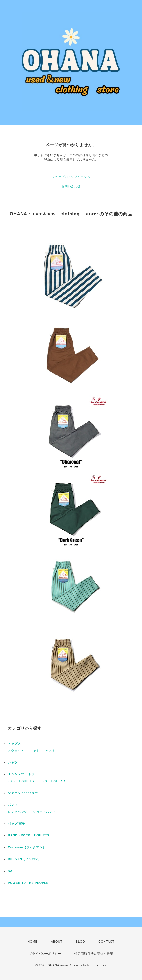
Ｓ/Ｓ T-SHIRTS (21, 781)
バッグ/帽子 (16, 824)
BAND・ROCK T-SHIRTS (29, 835)
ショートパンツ (44, 812)
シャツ (13, 762)
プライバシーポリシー (45, 954)
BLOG (81, 942)
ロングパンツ (18, 812)
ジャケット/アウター (23, 793)
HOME (33, 942)
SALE (12, 871)
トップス (14, 744)
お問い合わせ (71, 186)
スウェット (16, 751)
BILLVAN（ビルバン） (25, 859)
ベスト (51, 751)
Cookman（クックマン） (27, 847)
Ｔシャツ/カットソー (23, 774)
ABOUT (57, 942)
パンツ (13, 805)
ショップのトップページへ (71, 177)
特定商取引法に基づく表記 (94, 954)
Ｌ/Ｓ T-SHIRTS (53, 781)
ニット (35, 751)
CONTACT (106, 942)
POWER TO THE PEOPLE (28, 883)
